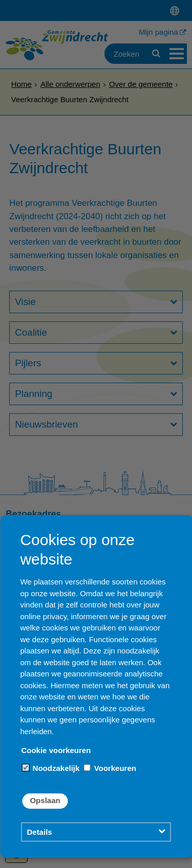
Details (39, 832)
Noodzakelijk (51, 768)
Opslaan (45, 800)
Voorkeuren (110, 768)
